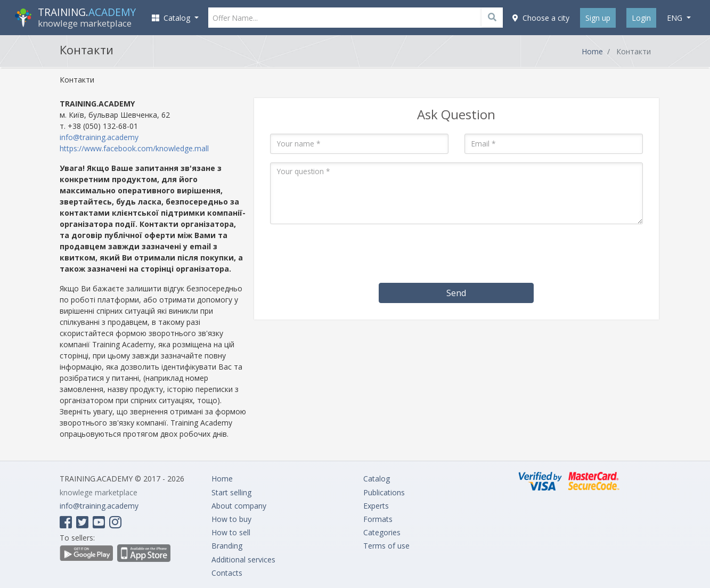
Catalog (377, 479)
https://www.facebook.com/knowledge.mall (134, 148)
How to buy (231, 519)
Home (592, 51)
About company (239, 506)
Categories (382, 532)
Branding (227, 546)
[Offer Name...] (356, 18)
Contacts (227, 573)
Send (456, 293)
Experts (376, 506)
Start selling (231, 492)
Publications (384, 492)
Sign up (598, 18)
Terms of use (386, 546)
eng (676, 18)
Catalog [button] (172, 18)
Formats (378, 519)
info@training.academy (99, 137)
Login (641, 18)
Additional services (243, 560)
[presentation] (456, 254)
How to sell (231, 532)
